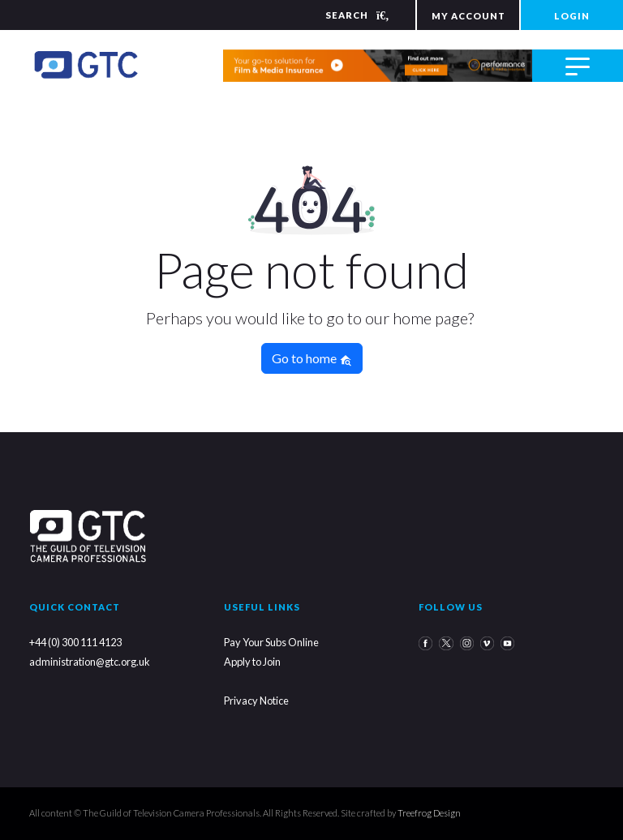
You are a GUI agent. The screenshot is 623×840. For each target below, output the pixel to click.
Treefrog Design (429, 813)
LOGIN (572, 16)
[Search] (347, 15)
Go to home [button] (312, 358)
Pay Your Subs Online (271, 642)
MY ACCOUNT (468, 16)
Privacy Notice (256, 701)
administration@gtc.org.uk (90, 662)
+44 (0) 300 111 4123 (75, 642)
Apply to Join (252, 662)
